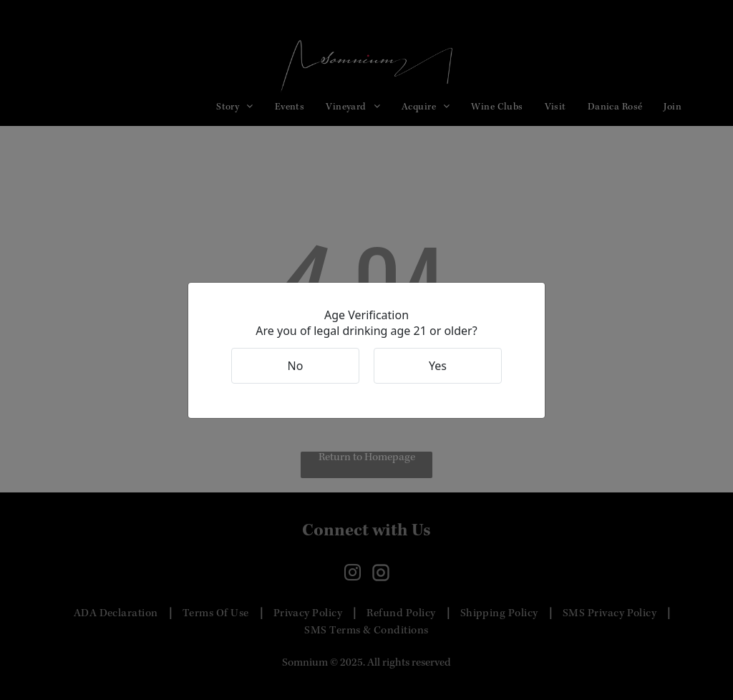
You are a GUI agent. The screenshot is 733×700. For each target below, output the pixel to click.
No (296, 366)
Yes (438, 366)
